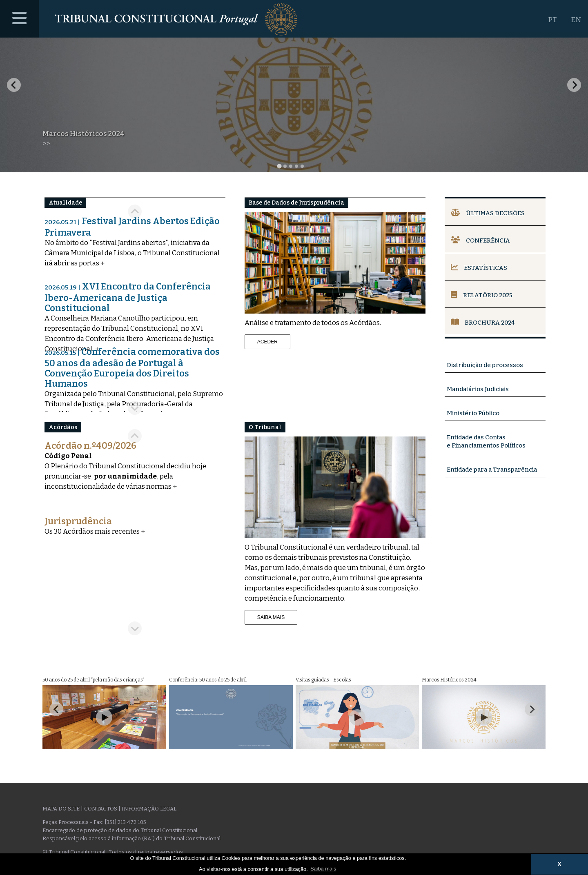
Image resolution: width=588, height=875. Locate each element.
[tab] (279, 166)
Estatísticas (479, 268)
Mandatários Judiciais (478, 389)
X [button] (559, 864)
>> (46, 144)
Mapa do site (61, 809)
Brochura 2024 (483, 323)
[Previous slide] (135, 436)
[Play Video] (104, 717)
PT (552, 20)
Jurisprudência (78, 521)
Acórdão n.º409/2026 (90, 446)
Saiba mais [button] (323, 869)
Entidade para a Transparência (492, 470)
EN (576, 20)
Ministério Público (473, 413)
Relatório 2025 (482, 295)
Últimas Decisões (488, 213)
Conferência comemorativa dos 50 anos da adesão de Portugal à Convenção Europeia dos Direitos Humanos (132, 368)
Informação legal (149, 809)
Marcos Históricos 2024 (84, 134)
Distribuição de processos (485, 365)
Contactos (101, 809)
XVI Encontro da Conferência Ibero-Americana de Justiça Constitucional (128, 297)
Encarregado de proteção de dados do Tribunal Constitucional (120, 830)
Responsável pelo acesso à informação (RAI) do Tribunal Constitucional (131, 838)
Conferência (480, 240)
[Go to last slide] (14, 85)
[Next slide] (574, 85)
